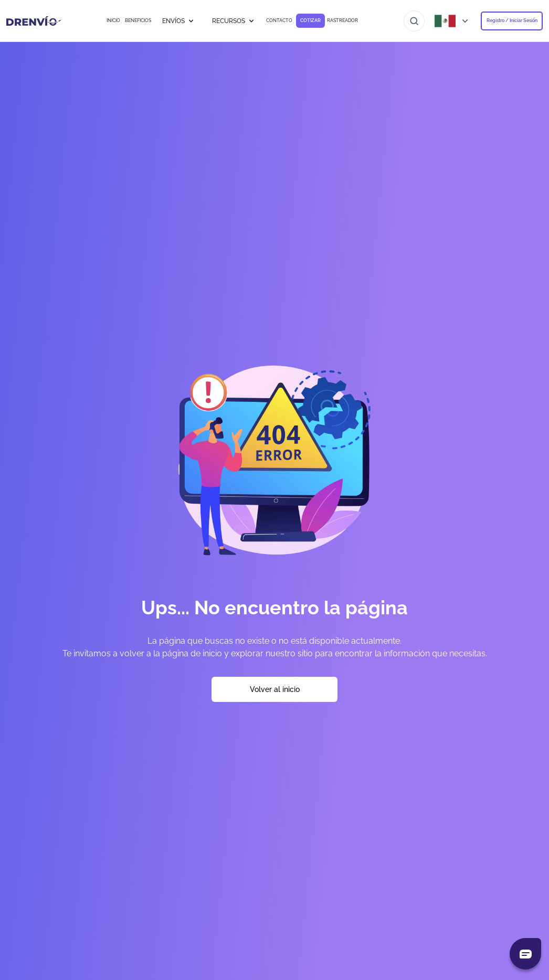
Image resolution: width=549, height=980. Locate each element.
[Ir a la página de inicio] (34, 21)
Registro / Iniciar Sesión (512, 20)
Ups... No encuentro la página (274, 608)
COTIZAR (310, 20)
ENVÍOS (179, 21)
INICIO (113, 20)
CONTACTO (279, 20)
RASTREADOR (342, 20)
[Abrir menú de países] (452, 21)
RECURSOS (234, 21)
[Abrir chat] (525, 954)
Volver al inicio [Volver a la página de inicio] (275, 689)
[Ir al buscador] (414, 21)
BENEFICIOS (138, 20)
